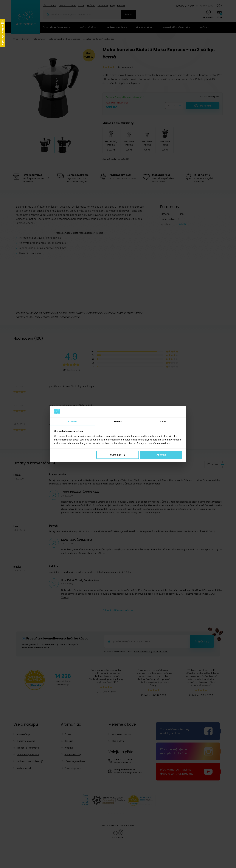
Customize (118, 455)
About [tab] (163, 421)
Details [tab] (118, 421)
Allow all (161, 455)
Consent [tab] (73, 421)
